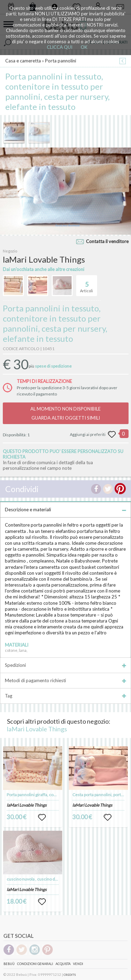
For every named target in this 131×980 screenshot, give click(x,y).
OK (84, 47)
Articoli (86, 284)
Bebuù (9, 964)
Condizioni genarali (35, 964)
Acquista (63, 964)
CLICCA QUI (60, 47)
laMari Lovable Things (37, 729)
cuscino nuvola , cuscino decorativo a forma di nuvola (56, 879)
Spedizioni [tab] (65, 665)
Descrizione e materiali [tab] (65, 510)
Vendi (78, 964)
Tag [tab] (65, 696)
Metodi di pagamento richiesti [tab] (65, 680)
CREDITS (70, 975)
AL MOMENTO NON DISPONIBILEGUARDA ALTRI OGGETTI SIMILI (65, 413)
